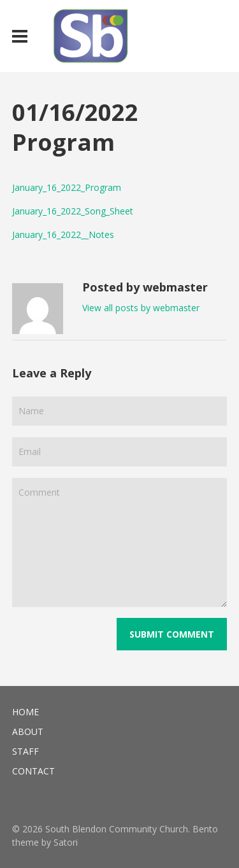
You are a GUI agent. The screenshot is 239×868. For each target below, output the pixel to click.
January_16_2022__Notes (63, 234)
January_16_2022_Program (67, 187)
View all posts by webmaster (141, 308)
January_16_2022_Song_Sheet (73, 211)
